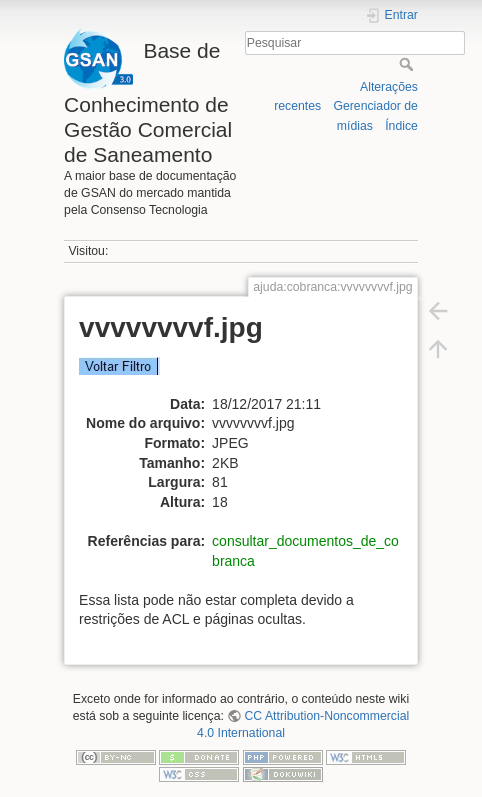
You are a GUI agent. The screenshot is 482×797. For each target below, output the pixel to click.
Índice (401, 126)
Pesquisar (408, 64)
